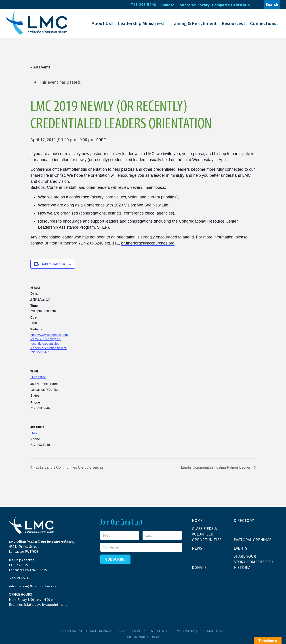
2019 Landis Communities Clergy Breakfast (69, 467)
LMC (34, 433)
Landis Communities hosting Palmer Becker (216, 467)
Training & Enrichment (193, 23)
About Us (101, 23)
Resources (232, 23)
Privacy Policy (184, 631)
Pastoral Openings (252, 539)
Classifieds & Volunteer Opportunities (207, 534)
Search (272, 4)
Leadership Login (211, 631)
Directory (244, 520)
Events (240, 548)
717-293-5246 (143, 5)
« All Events (40, 67)
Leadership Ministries (140, 23)
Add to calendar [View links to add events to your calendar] (54, 264)
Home (197, 520)
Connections (263, 23)
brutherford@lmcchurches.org (148, 243)
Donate (168, 5)
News (197, 548)
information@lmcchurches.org (33, 586)
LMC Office (38, 377)
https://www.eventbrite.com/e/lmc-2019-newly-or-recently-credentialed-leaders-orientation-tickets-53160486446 (49, 343)
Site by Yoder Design (143, 637)
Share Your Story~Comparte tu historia (215, 5)
